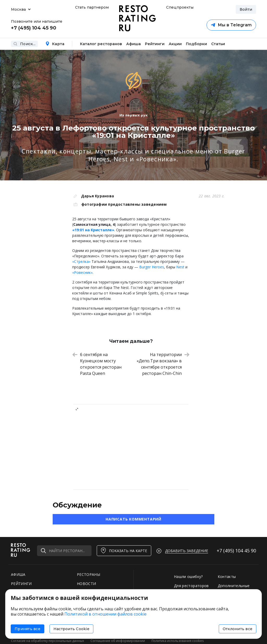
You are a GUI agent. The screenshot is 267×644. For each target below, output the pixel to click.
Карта (55, 44)
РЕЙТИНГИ (21, 584)
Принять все (28, 629)
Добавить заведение (187, 551)
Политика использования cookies (178, 641)
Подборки (196, 44)
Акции (175, 44)
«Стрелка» (81, 261)
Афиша (133, 44)
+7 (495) (236, 551)
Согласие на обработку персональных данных (47, 641)
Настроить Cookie (71, 629)
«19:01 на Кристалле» (93, 230)
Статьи (218, 44)
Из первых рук (133, 115)
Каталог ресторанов (101, 44)
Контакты (227, 577)
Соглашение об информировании (118, 641)
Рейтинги (155, 44)
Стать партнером (92, 7)
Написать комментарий (133, 519)
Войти (246, 9)
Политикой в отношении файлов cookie (105, 614)
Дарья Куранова (98, 196)
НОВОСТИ (86, 584)
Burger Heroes (152, 267)
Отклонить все (238, 629)
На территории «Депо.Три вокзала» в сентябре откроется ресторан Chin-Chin (163, 364)
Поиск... (24, 44)
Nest (181, 267)
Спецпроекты (179, 7)
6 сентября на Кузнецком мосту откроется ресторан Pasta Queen (97, 364)
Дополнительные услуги (234, 588)
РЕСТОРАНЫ (89, 574)
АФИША (18, 574)
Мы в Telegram (231, 25)
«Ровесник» (82, 272)
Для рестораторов (191, 586)
